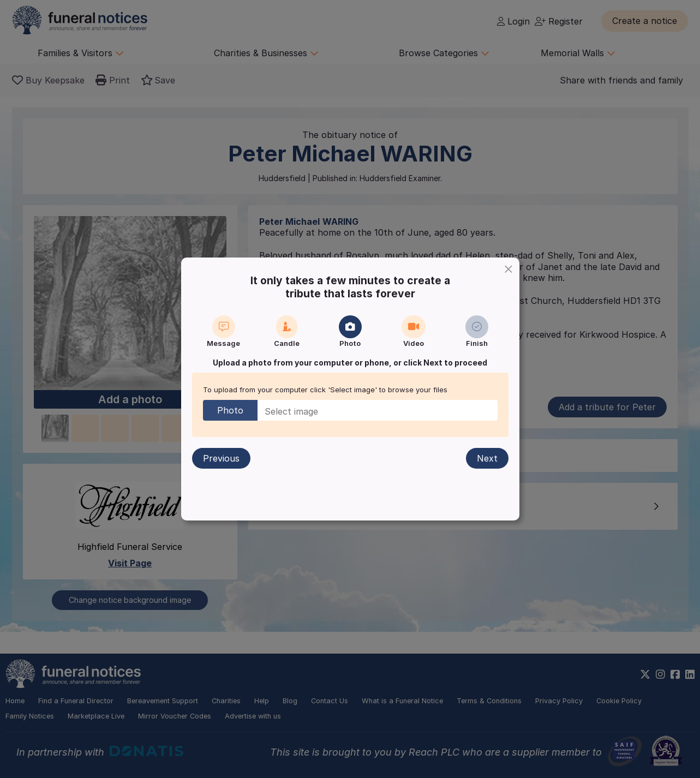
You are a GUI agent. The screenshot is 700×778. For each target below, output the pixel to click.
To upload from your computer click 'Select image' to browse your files (325, 390)
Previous (221, 458)
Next (487, 458)
